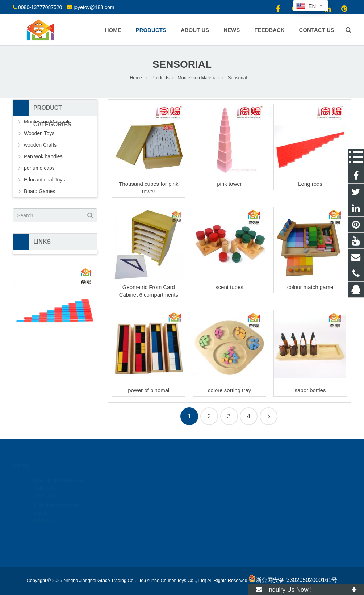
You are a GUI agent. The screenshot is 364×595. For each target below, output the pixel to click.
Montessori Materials (47, 122)
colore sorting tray (229, 390)
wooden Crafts (40, 145)
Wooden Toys (39, 133)
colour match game (310, 287)
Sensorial (182, 64)
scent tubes (229, 287)
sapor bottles (310, 390)
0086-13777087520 (40, 7)
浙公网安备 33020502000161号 (293, 580)
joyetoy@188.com (94, 7)
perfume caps (39, 168)
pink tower (229, 184)
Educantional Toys (44, 180)
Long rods (310, 184)
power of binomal (148, 390)
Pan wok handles (43, 156)
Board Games (39, 191)
